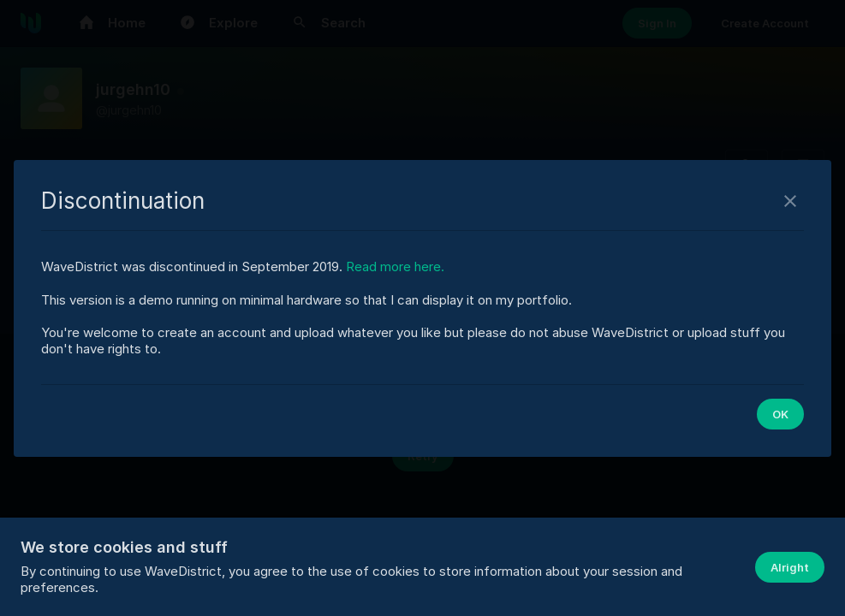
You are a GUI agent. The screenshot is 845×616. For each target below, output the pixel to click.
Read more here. (395, 267)
